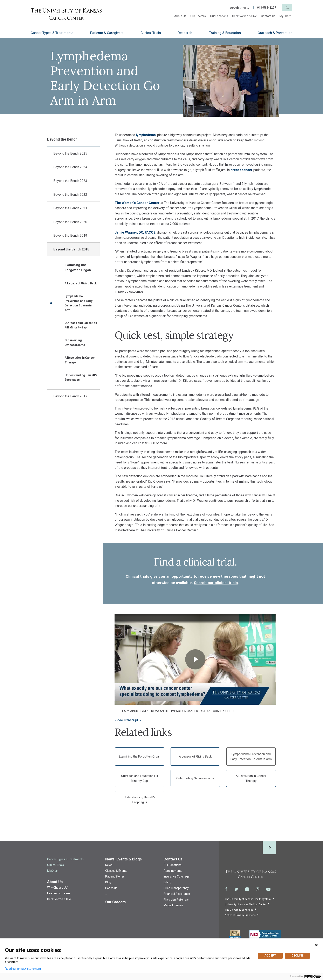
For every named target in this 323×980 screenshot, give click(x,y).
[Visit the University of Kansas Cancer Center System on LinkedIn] (247, 889)
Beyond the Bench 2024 (70, 167)
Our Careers (115, 902)
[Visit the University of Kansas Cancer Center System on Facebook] (226, 889)
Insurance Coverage (177, 876)
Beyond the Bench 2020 (70, 222)
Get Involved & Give (245, 16)
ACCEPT (270, 956)
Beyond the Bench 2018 (71, 249)
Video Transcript (126, 720)
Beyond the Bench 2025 (70, 153)
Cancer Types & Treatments (52, 33)
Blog (108, 882)
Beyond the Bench (62, 139)
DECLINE (297, 956)
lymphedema (146, 135)
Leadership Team (59, 893)
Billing (167, 882)
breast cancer (242, 170)
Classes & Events (116, 871)
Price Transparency (176, 888)
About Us (180, 16)
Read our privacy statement (23, 969)
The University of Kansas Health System (248, 899)
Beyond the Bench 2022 (70, 195)
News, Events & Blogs (123, 859)
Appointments (240, 8)
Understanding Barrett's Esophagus (81, 377)
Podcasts (111, 888)
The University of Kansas (239, 910)
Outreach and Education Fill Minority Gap (81, 325)
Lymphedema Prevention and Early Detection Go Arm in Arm (79, 303)
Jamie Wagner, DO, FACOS (135, 232)
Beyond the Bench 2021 (70, 208)
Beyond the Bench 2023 (70, 181)
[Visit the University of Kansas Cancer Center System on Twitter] (236, 889)
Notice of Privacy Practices (240, 915)
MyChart (285, 16)
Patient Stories (115, 876)
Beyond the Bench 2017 (70, 396)
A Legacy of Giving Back (81, 283)
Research (185, 33)
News (109, 865)
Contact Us (268, 16)
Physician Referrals (176, 900)
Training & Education (225, 33)
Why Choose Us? (58, 888)
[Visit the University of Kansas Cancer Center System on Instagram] (258, 889)
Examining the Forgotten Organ (78, 268)
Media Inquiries (173, 905)
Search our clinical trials (216, 583)
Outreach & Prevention (275, 33)
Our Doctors (198, 16)
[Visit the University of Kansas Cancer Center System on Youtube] (268, 889)
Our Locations (219, 16)
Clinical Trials (151, 33)
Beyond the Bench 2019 (70, 236)
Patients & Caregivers (107, 33)
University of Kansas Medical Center (246, 904)
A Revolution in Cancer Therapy (80, 360)
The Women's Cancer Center (138, 203)
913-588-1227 (267, 8)
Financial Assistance (177, 894)
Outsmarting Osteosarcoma (75, 342)
